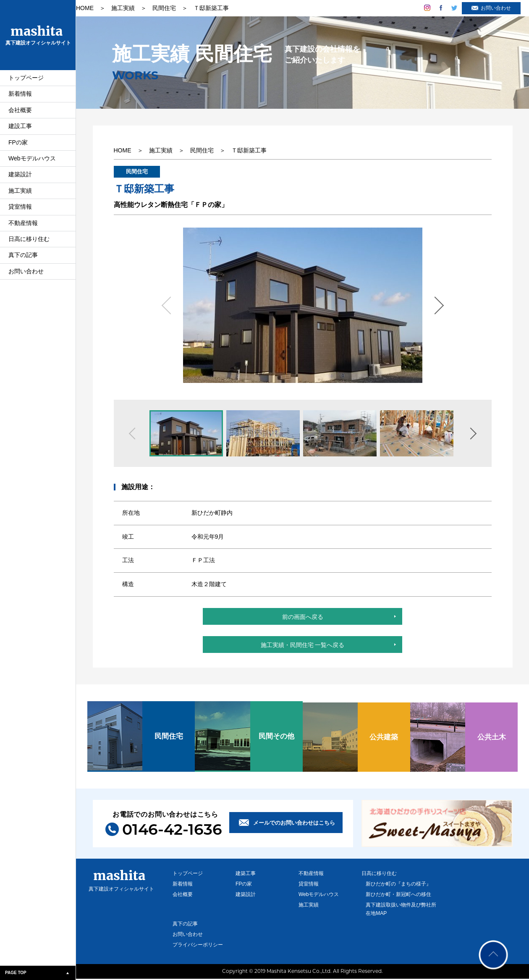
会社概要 (20, 114)
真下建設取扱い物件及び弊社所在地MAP (399, 910)
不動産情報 (23, 227)
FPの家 (18, 146)
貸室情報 (20, 210)
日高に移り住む (29, 243)
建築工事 (246, 875)
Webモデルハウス (32, 162)
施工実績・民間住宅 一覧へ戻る (303, 647)
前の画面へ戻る (303, 618)
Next (438, 305)
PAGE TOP (16, 973)
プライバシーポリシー (198, 946)
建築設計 (20, 178)
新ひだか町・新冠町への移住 (399, 896)
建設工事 (20, 130)
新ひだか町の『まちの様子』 (399, 885)
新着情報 (20, 97)
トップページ (26, 81)
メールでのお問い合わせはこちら (294, 824)
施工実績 (20, 194)
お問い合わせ (26, 275)
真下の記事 (23, 259)
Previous (168, 305)
